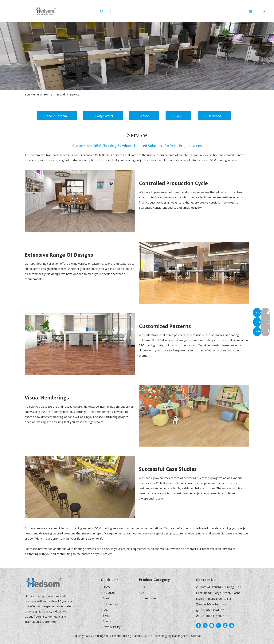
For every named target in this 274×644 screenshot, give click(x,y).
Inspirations (110, 604)
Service (144, 116)
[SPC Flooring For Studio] (194, 273)
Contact (108, 621)
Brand (107, 598)
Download (214, 116)
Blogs (106, 615)
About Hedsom (57, 116)
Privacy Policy (112, 627)
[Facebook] (198, 625)
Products (109, 593)
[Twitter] (205, 625)
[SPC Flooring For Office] (80, 344)
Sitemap (196, 636)
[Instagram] (212, 625)
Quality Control (103, 116)
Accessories (149, 598)
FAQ (178, 116)
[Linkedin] (225, 625)
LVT (143, 593)
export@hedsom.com (213, 604)
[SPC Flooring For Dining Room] (80, 201)
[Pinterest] (218, 625)
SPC (143, 587)
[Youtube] (232, 625)
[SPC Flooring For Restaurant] (80, 487)
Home (107, 587)
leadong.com (180, 636)
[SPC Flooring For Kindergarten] (194, 416)
